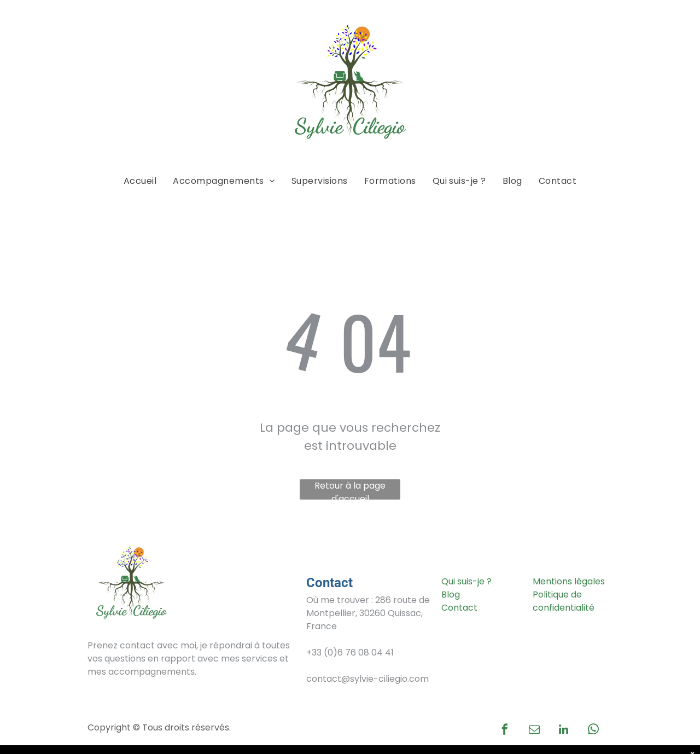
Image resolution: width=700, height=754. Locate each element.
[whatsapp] (593, 731)
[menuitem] (140, 181)
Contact (459, 608)
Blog (451, 594)
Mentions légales (569, 581)
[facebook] (505, 731)
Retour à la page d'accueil (350, 489)
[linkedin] (564, 731)
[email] (534, 731)
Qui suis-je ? (466, 581)
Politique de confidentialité (564, 601)
